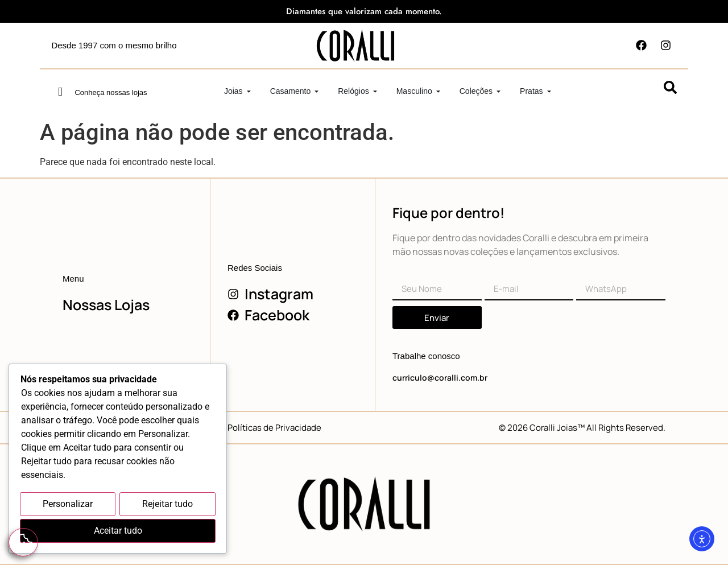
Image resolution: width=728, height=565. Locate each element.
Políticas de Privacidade (274, 428)
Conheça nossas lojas (111, 92)
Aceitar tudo (118, 531)
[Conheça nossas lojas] (60, 92)
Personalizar (68, 505)
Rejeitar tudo (167, 505)
